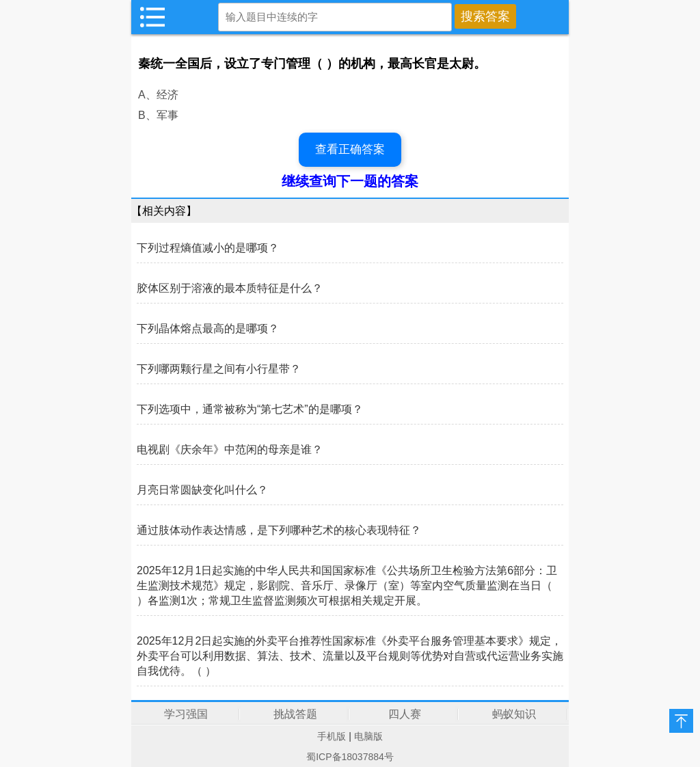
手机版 (332, 736)
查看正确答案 (350, 149)
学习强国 (186, 714)
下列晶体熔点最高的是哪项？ (208, 328)
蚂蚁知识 (514, 714)
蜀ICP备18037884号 (350, 757)
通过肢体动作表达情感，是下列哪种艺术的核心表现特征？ (279, 530)
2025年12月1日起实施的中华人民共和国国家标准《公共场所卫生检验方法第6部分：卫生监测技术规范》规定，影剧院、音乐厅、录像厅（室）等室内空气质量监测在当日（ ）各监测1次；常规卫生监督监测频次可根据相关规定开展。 (347, 586)
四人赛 (405, 714)
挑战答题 (295, 714)
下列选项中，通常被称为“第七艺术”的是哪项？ (250, 409)
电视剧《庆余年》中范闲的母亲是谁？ (230, 449)
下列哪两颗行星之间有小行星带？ (219, 369)
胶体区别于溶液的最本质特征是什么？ (230, 288)
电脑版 (368, 736)
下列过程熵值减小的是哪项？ (208, 248)
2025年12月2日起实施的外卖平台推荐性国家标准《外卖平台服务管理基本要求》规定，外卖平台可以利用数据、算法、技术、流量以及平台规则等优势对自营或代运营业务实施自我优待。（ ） (350, 656)
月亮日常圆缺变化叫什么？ (202, 490)
